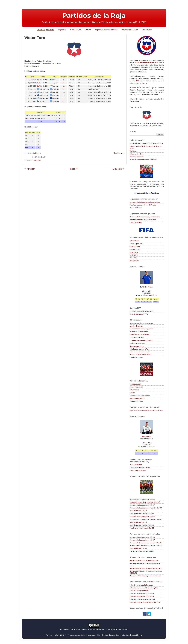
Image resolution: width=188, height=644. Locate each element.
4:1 (157, 295)
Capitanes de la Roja (137, 337)
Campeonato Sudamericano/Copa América (145, 202)
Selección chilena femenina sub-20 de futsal (145, 602)
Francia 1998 (134, 241)
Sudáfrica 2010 (135, 249)
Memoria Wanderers (137, 157)
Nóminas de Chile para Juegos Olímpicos (144, 560)
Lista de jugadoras (136, 387)
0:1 (63, 80)
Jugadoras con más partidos (140, 396)
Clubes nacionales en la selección (141, 323)
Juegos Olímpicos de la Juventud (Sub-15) (145, 502)
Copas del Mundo (136, 208)
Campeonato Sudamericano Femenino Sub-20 (146, 519)
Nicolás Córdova (148, 287)
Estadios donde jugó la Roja (139, 349)
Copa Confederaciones (138, 470)
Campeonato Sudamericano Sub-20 (142, 516)
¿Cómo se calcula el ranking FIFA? (141, 311)
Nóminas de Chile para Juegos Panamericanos (146, 568)
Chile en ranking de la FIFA (139, 314)
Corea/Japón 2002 (136, 244)
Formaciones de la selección (140, 335)
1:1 (63, 83)
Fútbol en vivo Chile (137, 154)
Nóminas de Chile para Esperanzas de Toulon (145, 576)
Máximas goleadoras (137, 398)
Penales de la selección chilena (140, 355)
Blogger (139, 635)
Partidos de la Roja (94, 16)
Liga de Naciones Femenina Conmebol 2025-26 (146, 410)
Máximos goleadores (130, 30)
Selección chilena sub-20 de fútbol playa (144, 588)
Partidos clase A (135, 384)
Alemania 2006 (135, 246)
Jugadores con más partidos (106, 30)
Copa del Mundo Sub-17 (138, 511)
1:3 (63, 98)
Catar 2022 (134, 258)
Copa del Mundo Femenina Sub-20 (142, 525)
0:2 (63, 95)
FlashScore (134, 151)
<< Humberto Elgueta (33, 153)
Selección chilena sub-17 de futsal (142, 596)
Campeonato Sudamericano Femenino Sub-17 (146, 508)
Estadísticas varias (136, 358)
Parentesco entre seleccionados (141, 340)
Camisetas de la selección (139, 332)
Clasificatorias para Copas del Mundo (143, 205)
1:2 (63, 86)
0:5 (63, 92)
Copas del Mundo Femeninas (140, 468)
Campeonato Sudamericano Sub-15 (142, 499)
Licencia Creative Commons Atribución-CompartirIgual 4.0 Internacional (102, 629)
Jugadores (62, 30)
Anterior (30, 169)
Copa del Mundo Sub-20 (138, 522)
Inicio (74, 169)
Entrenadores (76, 30)
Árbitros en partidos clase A (139, 352)
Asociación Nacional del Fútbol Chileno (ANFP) (146, 143)
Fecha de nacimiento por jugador (141, 329)
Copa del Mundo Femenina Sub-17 (142, 514)
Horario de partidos (136, 346)
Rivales (88, 30)
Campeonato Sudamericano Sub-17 (142, 505)
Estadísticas (147, 30)
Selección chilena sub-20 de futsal (142, 594)
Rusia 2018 (134, 255)
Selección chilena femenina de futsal (142, 599)
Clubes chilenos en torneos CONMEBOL (143, 160)
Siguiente (118, 169)
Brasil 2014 (134, 252)
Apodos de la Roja (136, 326)
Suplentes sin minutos (137, 343)
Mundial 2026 (134, 261)
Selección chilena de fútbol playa (141, 585)
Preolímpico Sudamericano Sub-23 (142, 528)
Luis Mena (148, 437)
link (138, 81)
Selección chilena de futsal (139, 591)
